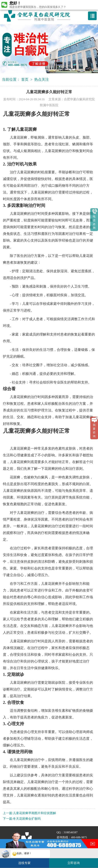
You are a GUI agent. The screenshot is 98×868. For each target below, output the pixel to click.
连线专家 (24, 863)
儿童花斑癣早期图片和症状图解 (34, 813)
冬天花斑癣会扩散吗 (27, 819)
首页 (25, 79)
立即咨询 (75, 861)
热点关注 (42, 79)
